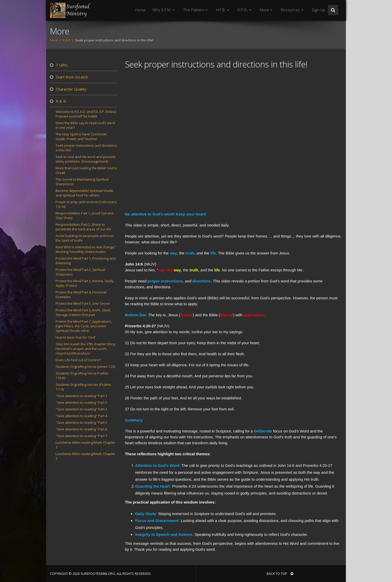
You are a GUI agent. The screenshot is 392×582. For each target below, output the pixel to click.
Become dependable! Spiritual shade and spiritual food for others (84, 193)
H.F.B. (223, 10)
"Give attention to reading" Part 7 (81, 436)
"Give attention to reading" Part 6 (81, 429)
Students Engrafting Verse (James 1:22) (85, 367)
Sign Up (318, 10)
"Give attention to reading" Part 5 (81, 422)
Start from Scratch (69, 77)
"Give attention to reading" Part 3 (81, 409)
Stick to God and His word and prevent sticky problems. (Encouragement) (85, 159)
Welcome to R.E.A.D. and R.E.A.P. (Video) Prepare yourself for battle (86, 114)
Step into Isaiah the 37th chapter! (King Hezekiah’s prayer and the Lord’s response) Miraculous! (85, 349)
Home (141, 10)
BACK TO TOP (280, 574)
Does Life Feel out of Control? (78, 360)
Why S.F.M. (164, 10)
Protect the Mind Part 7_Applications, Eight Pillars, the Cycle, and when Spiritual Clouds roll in (84, 326)
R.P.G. (245, 10)
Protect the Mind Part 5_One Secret (83, 303)
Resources (293, 10)
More (267, 10)
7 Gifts (59, 65)
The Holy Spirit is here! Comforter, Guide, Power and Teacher (82, 136)
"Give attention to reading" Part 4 (81, 416)
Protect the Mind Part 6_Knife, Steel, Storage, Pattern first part (83, 312)
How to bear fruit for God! (75, 337)
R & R (67, 40)
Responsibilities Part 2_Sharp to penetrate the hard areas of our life (83, 227)
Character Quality (68, 89)
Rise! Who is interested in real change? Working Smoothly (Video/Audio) (86, 249)
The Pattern (196, 10)
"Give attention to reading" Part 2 (81, 402)
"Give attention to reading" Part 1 (81, 396)
